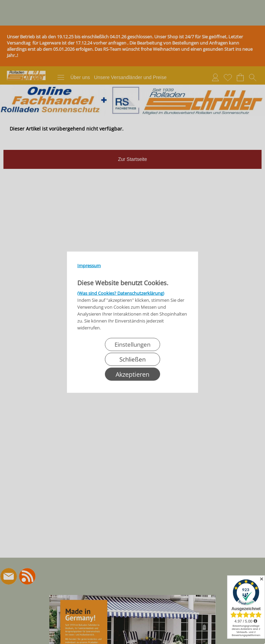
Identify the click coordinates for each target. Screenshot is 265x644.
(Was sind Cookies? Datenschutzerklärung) (121, 293)
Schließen (132, 359)
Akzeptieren (132, 374)
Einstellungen (132, 344)
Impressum (89, 265)
